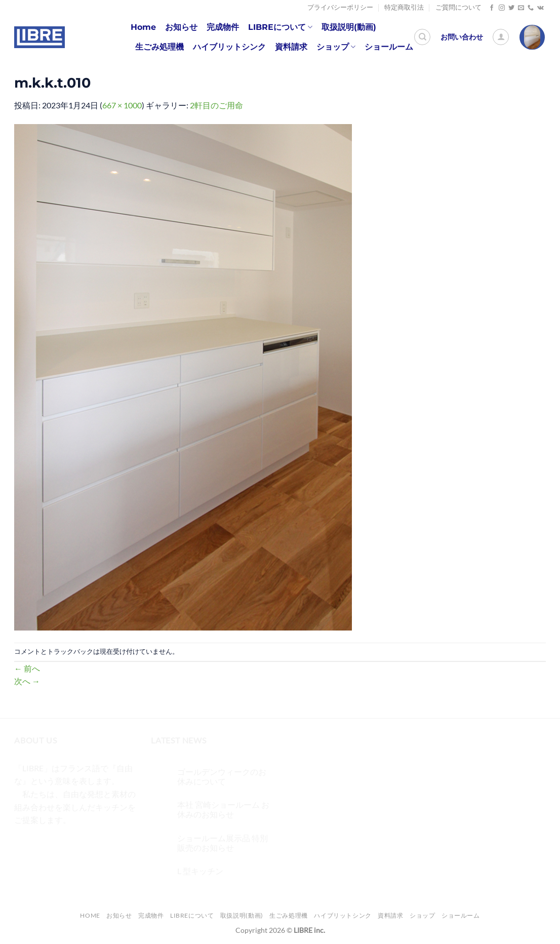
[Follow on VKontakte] (541, 8)
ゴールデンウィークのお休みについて (222, 776)
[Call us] (531, 8)
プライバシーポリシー (340, 7)
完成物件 (223, 27)
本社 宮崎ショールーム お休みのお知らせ (223, 809)
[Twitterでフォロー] (511, 8)
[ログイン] (501, 37)
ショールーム (389, 47)
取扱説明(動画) (349, 27)
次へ (27, 681)
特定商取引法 (404, 7)
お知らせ (181, 27)
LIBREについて (280, 27)
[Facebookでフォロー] (492, 8)
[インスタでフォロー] (502, 8)
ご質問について (458, 7)
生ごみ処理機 (159, 47)
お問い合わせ (462, 37)
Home (143, 27)
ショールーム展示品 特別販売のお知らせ (223, 843)
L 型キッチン (200, 871)
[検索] (422, 37)
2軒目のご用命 (216, 105)
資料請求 (291, 47)
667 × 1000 (122, 105)
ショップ (336, 47)
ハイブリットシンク (229, 47)
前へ (27, 668)
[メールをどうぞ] (521, 8)
